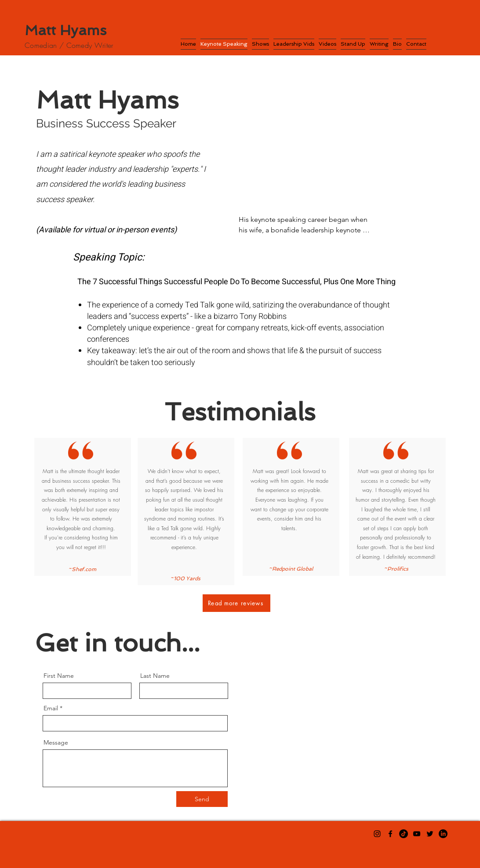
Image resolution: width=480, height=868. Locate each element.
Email (51, 708)
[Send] (202, 799)
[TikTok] (404, 834)
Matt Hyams (65, 30)
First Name (59, 676)
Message (56, 742)
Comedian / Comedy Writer (69, 45)
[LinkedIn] (443, 834)
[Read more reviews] (236, 603)
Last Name (155, 676)
